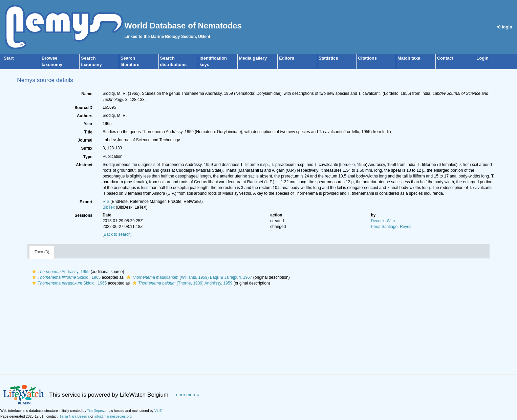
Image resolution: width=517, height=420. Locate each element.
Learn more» (186, 395)
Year (88, 124)
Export (86, 202)
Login (482, 58)
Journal (85, 140)
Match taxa (409, 58)
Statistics (328, 58)
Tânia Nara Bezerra (74, 416)
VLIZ (158, 411)
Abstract (84, 165)
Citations (367, 58)
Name (87, 94)
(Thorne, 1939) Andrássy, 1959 (182, 283)
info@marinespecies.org (113, 416)
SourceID (83, 108)
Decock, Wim (383, 221)
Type (88, 157)
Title (88, 132)
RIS (106, 202)
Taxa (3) (42, 252)
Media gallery (253, 58)
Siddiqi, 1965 (66, 277)
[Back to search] (117, 234)
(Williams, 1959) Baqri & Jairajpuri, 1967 (189, 277)
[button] (34, 272)
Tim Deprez (96, 411)
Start (9, 58)
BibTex (109, 207)
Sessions (83, 215)
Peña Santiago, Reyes (391, 227)
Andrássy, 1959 (60, 272)
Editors (287, 58)
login (504, 27)
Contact (445, 58)
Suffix (87, 148)
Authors (85, 116)
